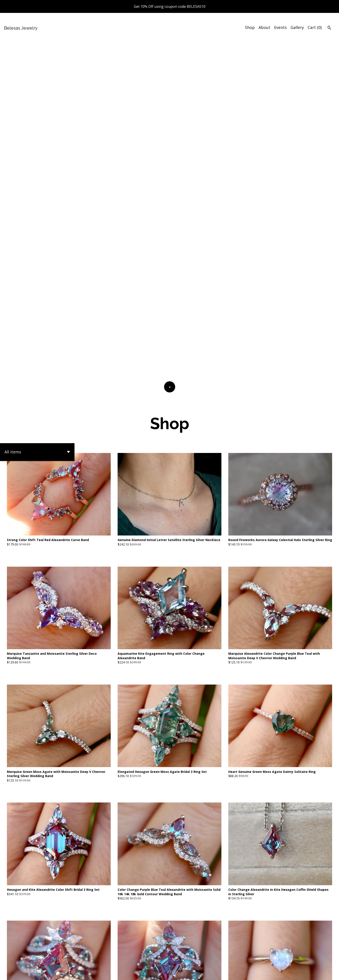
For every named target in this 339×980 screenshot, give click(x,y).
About (264, 27)
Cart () (315, 27)
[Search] (329, 28)
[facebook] (306, 973)
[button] (37, 114)
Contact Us (248, 973)
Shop (250, 27)
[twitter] (314, 973)
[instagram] (330, 973)
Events (280, 27)
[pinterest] (322, 973)
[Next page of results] (199, 935)
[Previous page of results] (141, 935)
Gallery (297, 27)
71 (193, 935)
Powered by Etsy (62, 973)
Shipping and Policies (279, 973)
